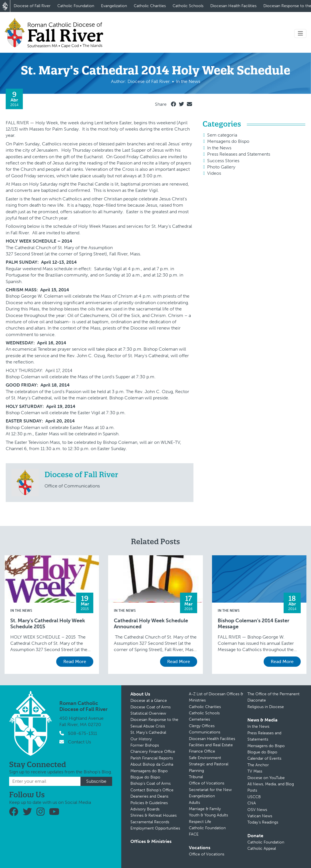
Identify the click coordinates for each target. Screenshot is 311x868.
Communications (205, 732)
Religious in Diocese (266, 707)
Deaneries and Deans (149, 796)
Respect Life (200, 822)
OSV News (257, 810)
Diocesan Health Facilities (233, 6)
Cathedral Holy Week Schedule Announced (151, 624)
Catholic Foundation (76, 6)
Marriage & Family (205, 809)
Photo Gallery (221, 167)
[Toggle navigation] (300, 33)
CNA (252, 803)
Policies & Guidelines (149, 803)
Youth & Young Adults (208, 815)
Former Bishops (145, 745)
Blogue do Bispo (145, 777)
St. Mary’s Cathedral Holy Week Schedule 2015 (48, 624)
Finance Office (202, 751)
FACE (194, 834)
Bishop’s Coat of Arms (151, 783)
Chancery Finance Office (153, 752)
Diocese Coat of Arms (151, 707)
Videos (214, 173)
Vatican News (260, 816)
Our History (141, 739)
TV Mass (255, 771)
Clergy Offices (202, 726)
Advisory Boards (145, 809)
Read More (75, 661)
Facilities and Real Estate (211, 745)
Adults (194, 803)
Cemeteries (199, 719)
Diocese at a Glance (149, 701)
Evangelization (114, 6)
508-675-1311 (82, 733)
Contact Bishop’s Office (152, 790)
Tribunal (196, 777)
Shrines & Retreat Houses (154, 815)
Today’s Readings (263, 822)
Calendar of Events (264, 758)
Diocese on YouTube (266, 778)
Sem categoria (222, 135)
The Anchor (258, 765)
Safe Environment (205, 758)
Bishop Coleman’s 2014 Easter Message (254, 624)
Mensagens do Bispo (228, 141)
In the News (219, 148)
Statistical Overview (148, 713)
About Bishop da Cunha (152, 764)
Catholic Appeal (262, 848)
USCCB (254, 797)
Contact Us (79, 742)
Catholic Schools (188, 6)
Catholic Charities (150, 6)
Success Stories (223, 161)
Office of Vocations (207, 783)
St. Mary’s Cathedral (148, 732)
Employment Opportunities (155, 828)
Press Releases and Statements (239, 154)
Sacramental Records (150, 822)
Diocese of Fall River (32, 6)
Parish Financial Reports (152, 758)
